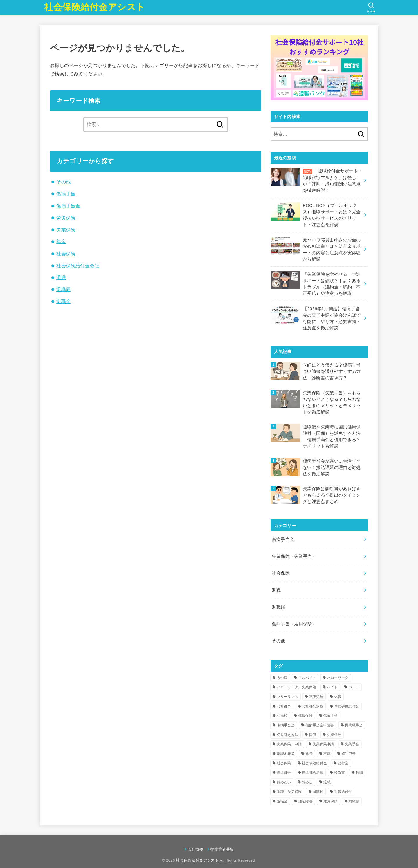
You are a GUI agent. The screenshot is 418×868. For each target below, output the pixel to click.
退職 (61, 277)
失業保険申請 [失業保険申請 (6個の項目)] (323, 738)
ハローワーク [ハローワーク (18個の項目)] (338, 672)
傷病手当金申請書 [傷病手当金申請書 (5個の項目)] (320, 719)
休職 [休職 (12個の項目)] (338, 691)
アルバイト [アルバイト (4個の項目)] (307, 672)
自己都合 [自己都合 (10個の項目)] (284, 767)
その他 (63, 182)
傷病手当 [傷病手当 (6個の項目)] (330, 710)
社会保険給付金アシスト (95, 7)
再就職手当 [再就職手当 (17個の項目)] (354, 719)
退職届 (63, 289)
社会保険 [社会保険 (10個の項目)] (284, 757)
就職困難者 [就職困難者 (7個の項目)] (286, 748)
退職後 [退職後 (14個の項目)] (318, 786)
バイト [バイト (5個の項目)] (332, 681)
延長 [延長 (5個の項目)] (309, 748)
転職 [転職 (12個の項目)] (360, 767)
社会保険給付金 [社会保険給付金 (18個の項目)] (314, 757)
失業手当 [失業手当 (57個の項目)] (352, 738)
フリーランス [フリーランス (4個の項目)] (288, 691)
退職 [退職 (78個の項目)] (327, 776)
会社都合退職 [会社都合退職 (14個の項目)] (313, 701)
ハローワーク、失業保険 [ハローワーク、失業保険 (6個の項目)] (297, 681)
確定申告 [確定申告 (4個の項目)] (348, 748)
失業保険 (66, 230)
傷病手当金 (68, 206)
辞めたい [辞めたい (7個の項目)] (284, 776)
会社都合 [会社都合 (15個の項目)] (284, 701)
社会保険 (66, 254)
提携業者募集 (222, 843)
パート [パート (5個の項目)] (354, 681)
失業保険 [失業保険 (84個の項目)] (334, 729)
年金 (61, 241)
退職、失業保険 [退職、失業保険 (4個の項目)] (289, 786)
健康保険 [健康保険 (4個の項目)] (306, 710)
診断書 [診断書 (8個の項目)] (339, 767)
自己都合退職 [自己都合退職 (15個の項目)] (313, 767)
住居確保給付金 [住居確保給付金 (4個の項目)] (347, 701)
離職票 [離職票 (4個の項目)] (354, 795)
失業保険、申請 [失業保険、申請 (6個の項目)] (289, 738)
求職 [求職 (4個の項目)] (327, 748)
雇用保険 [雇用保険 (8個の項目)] (330, 795)
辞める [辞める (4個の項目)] (307, 776)
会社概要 (196, 843)
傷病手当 (66, 194)
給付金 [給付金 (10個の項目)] (343, 757)
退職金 (63, 301)
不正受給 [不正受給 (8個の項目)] (316, 691)
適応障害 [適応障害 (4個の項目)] (306, 795)
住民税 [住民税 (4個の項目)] (282, 710)
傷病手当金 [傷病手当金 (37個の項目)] (286, 719)
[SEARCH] (371, 8)
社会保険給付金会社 (78, 266)
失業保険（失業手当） (294, 552)
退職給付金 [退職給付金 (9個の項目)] (343, 786)
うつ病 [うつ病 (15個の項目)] (282, 672)
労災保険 (66, 218)
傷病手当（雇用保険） (294, 618)
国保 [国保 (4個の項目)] (313, 729)
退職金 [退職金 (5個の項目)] (282, 795)
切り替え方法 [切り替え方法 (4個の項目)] (288, 729)
